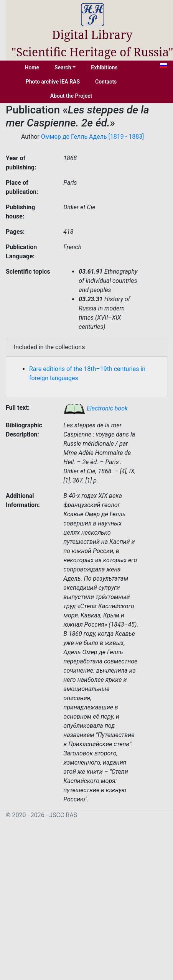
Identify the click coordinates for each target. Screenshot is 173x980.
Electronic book (96, 408)
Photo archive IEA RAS (53, 82)
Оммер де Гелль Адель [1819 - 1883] (93, 137)
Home (32, 67)
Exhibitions (104, 67)
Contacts (106, 82)
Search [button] (63, 67)
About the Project (71, 96)
